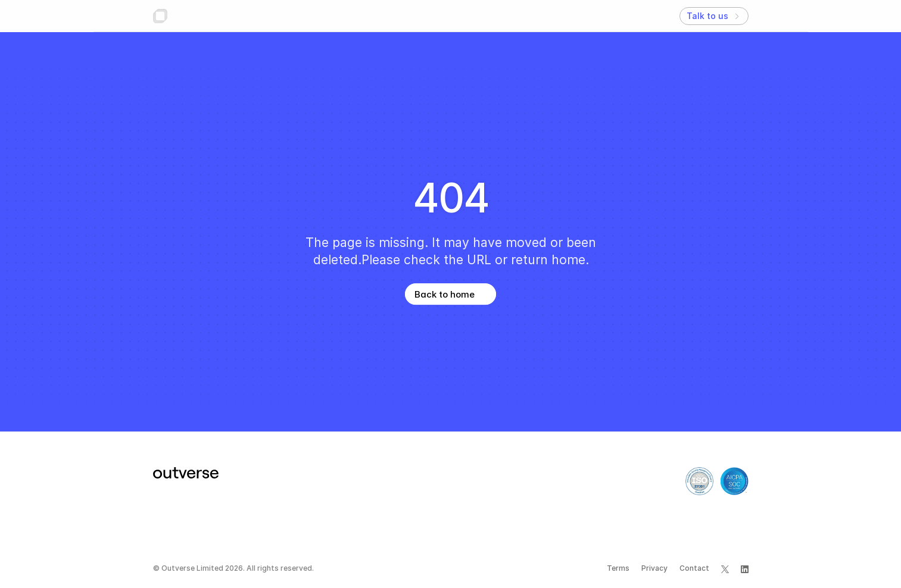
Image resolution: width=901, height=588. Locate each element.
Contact (694, 568)
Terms (618, 568)
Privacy (654, 568)
